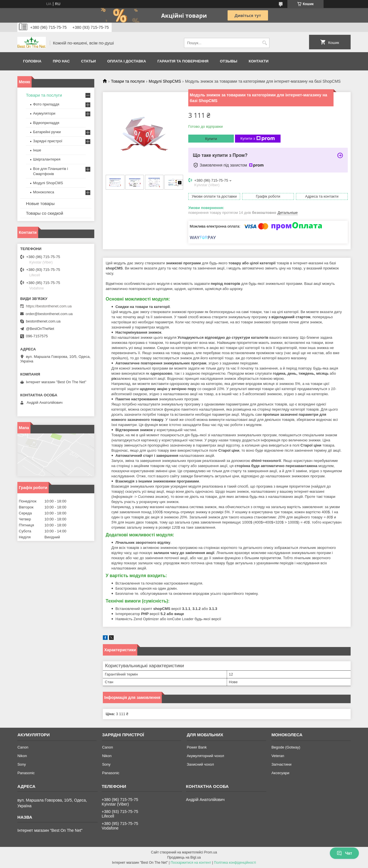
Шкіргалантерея (47, 159)
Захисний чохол (200, 764)
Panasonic (26, 773)
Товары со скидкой (45, 213)
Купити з (258, 139)
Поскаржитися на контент (191, 863)
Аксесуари (280, 773)
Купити (211, 139)
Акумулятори (44, 113)
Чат (344, 853)
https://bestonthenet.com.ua (49, 306)
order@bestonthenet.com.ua (49, 314)
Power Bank (197, 747)
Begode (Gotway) (286, 747)
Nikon (22, 756)
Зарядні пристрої (48, 141)
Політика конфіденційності (235, 863)
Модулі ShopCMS (165, 81)
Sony (22, 764)
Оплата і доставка (126, 61)
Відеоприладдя (46, 123)
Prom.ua (211, 852)
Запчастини (281, 764)
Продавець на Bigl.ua (184, 857)
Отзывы (229, 61)
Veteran (278, 756)
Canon (23, 747)
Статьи (89, 61)
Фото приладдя (46, 104)
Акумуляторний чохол (206, 756)
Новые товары (40, 203)
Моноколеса (44, 192)
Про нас (61, 61)
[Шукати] (264, 43)
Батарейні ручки (47, 132)
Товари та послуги (128, 81)
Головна (32, 61)
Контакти (259, 61)
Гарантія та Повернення (183, 61)
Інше (37, 150)
